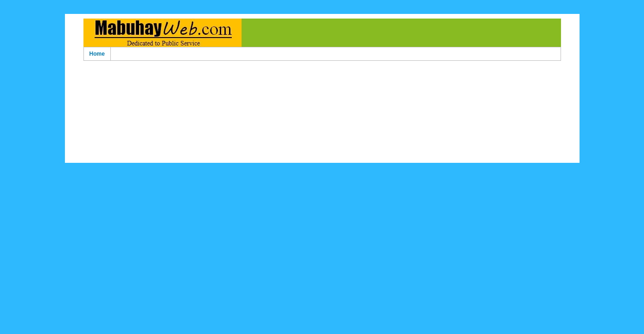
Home (97, 54)
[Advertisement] (322, 78)
